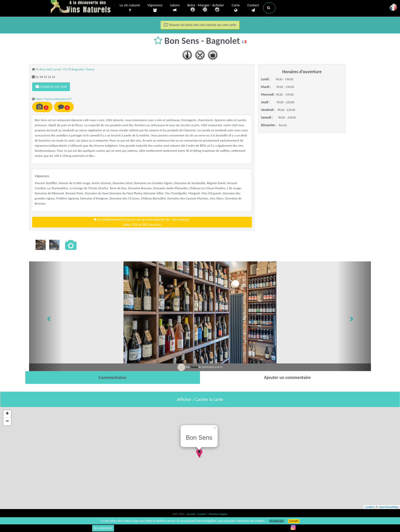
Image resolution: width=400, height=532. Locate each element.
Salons (175, 8)
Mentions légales (218, 514)
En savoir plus (277, 521)
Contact (253, 8)
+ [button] (7, 414)
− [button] (7, 422)
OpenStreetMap (389, 507)
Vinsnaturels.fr (83, 7)
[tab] (113, 377)
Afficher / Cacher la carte (200, 399)
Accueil (191, 514)
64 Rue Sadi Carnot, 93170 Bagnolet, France (65, 69)
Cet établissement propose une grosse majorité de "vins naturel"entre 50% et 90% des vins (142, 222)
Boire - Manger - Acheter (206, 8)
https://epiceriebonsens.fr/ (54, 99)
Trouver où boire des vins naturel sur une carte (200, 25)
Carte (236, 8)
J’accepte (294, 521)
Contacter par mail (51, 87)
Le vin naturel (130, 8)
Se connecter (103, 528)
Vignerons (155, 8)
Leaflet (369, 507)
